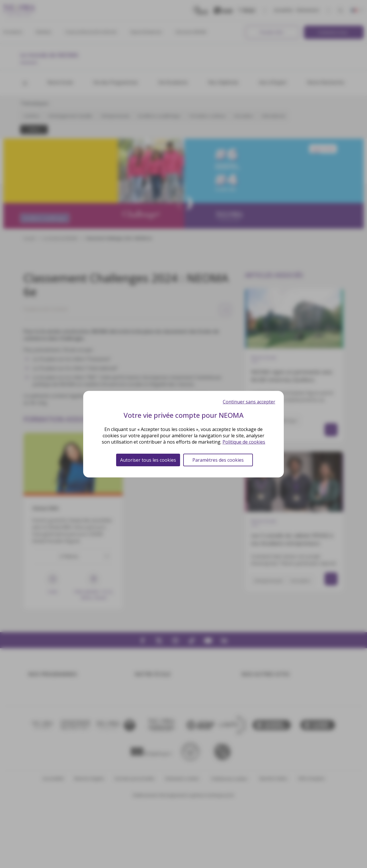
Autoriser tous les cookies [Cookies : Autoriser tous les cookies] (148, 460)
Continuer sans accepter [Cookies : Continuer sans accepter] (249, 402)
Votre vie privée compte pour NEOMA (184, 415)
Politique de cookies (244, 442)
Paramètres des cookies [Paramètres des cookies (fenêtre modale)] (218, 460)
